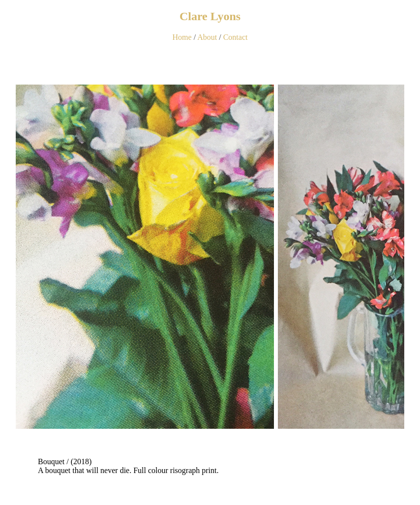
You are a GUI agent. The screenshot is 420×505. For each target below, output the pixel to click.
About (207, 37)
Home (182, 37)
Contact (236, 37)
